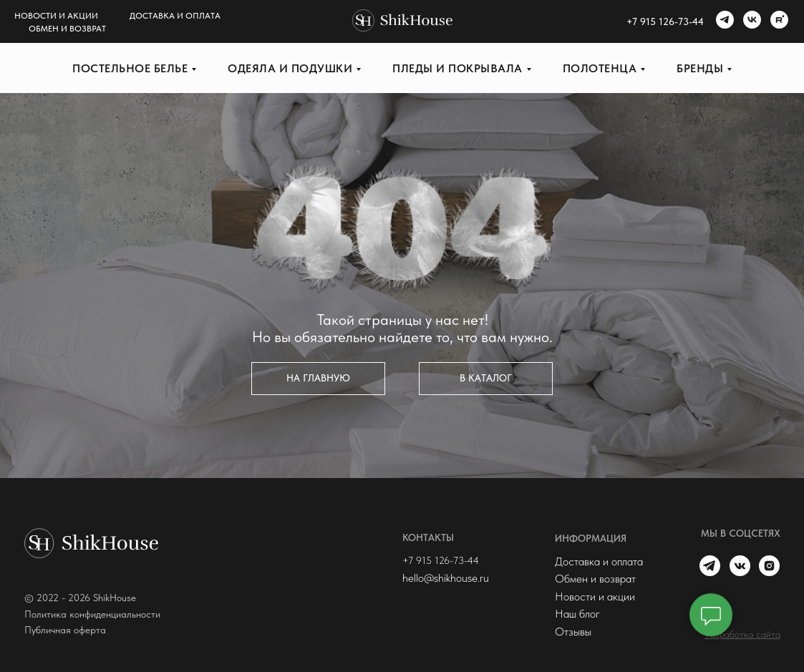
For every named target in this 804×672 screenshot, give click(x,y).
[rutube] (778, 21)
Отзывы (573, 631)
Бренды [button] (700, 68)
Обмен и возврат (67, 29)
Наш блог (577, 613)
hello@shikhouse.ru (446, 578)
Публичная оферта (65, 630)
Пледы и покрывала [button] (457, 68)
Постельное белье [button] (130, 68)
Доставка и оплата (175, 16)
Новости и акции (56, 16)
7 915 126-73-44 (668, 21)
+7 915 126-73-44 (441, 560)
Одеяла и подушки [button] (290, 68)
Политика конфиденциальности (92, 614)
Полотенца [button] (600, 68)
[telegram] (723, 21)
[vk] (750, 21)
